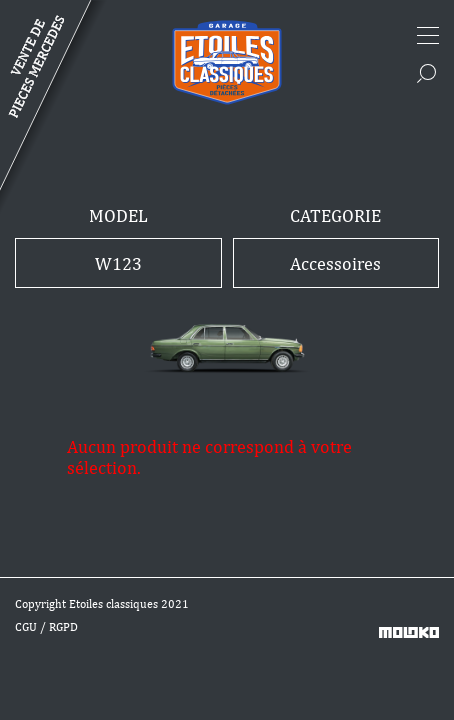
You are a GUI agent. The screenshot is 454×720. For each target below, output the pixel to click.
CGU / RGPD (46, 627)
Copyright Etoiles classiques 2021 (102, 604)
